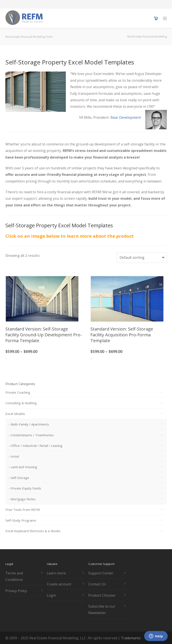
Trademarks (131, 638)
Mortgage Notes (23, 499)
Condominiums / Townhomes (32, 435)
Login (51, 595)
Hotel (15, 456)
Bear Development (126, 117)
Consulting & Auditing (21, 403)
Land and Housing (24, 467)
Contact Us (97, 584)
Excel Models (15, 414)
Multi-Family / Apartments (30, 424)
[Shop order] (142, 257)
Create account (59, 584)
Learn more (56, 573)
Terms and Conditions (14, 576)
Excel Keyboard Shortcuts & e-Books (33, 531)
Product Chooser (102, 595)
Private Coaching (18, 392)
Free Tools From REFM (23, 510)
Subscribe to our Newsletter (102, 610)
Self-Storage (20, 478)
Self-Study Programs (21, 520)
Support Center (101, 573)
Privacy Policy (16, 591)
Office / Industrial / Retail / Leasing (36, 446)
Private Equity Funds (26, 488)
